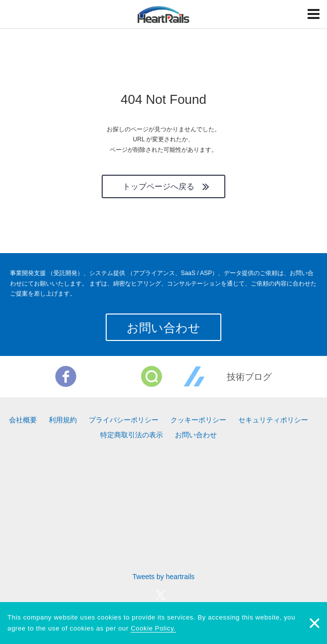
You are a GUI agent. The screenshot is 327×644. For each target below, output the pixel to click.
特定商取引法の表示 (132, 435)
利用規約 (63, 420)
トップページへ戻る (159, 186)
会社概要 (23, 420)
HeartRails (163, 14)
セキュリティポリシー (273, 420)
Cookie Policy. (153, 628)
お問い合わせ (163, 328)
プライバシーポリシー (124, 420)
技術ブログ (249, 377)
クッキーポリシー (198, 420)
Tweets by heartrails (164, 577)
